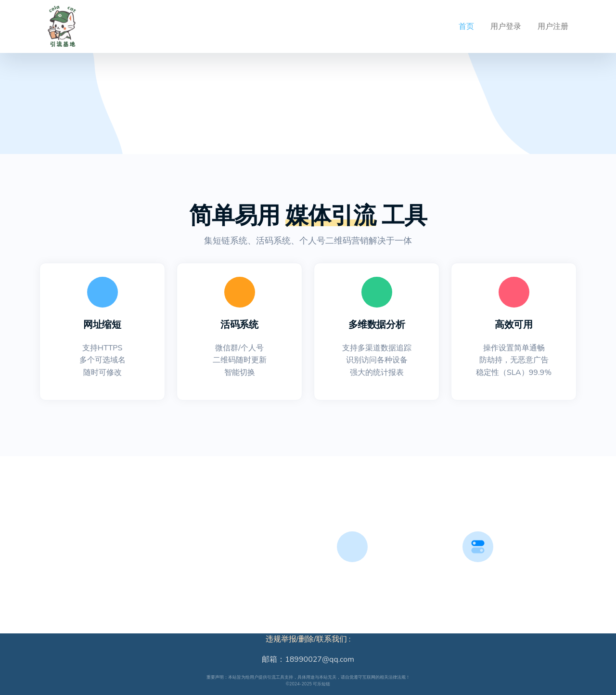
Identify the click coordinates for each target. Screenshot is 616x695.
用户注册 (553, 26)
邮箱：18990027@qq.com (308, 659)
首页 (466, 26)
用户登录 (506, 26)
